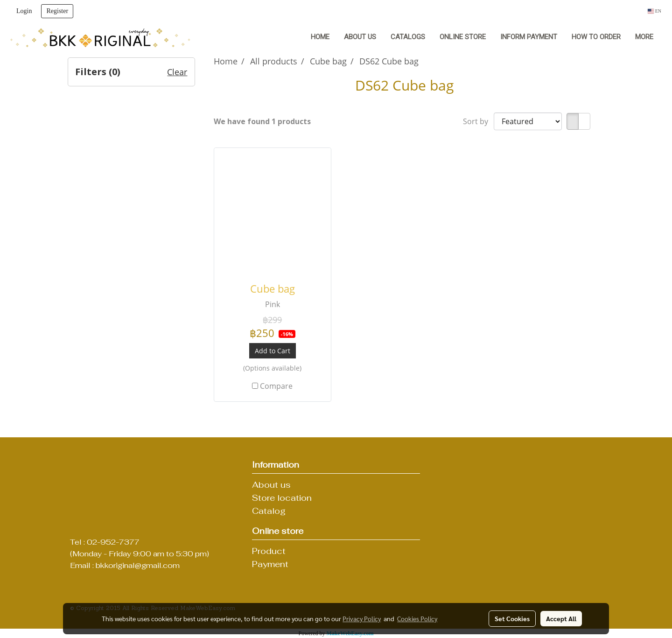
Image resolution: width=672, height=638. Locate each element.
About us (360, 37)
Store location (282, 498)
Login (24, 11)
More (644, 37)
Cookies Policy (417, 618)
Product (269, 551)
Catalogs (408, 37)
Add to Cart (273, 351)
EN (654, 11)
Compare (276, 386)
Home (320, 37)
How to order (596, 37)
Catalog (269, 511)
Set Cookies (512, 618)
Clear (177, 72)
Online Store (463, 37)
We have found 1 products (262, 121)
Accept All (561, 618)
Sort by (478, 121)
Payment (270, 564)
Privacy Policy (362, 618)
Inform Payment (529, 37)
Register (57, 11)
